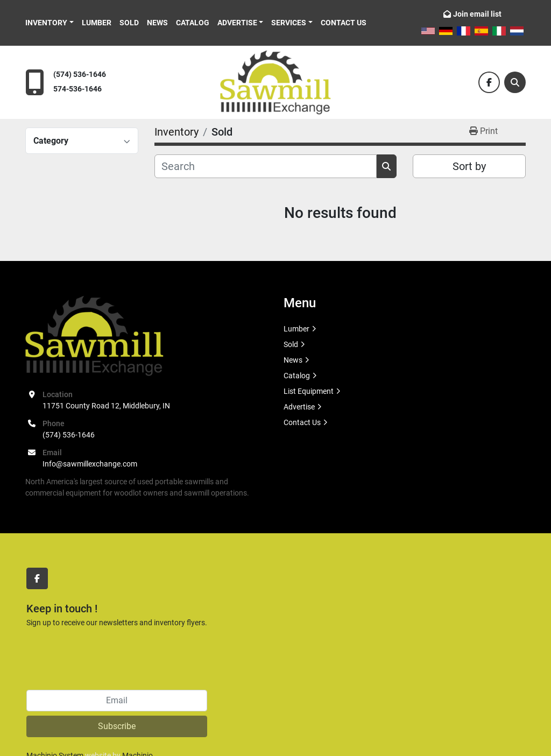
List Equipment (309, 391)
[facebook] (489, 82)
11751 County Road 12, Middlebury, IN (106, 406)
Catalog (193, 23)
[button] (50, 23)
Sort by (469, 166)
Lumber (97, 23)
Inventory (46, 23)
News (157, 23)
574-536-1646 (77, 89)
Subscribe (117, 726)
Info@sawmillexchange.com (90, 464)
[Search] (515, 82)
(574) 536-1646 (80, 75)
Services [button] (289, 23)
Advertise (237, 23)
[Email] (117, 701)
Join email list (477, 14)
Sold (129, 23)
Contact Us (344, 23)
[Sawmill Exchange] (94, 335)
